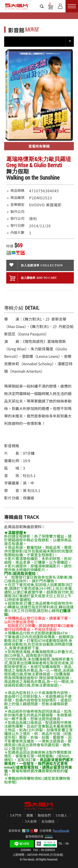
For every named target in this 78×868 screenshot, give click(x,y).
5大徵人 (61, 815)
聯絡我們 (44, 815)
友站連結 (48, 821)
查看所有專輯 (39, 146)
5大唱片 (17, 7)
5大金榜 (31, 821)
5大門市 (16, 815)
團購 (30, 815)
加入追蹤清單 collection (36, 265)
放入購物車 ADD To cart (33, 278)
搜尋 (42, 6)
